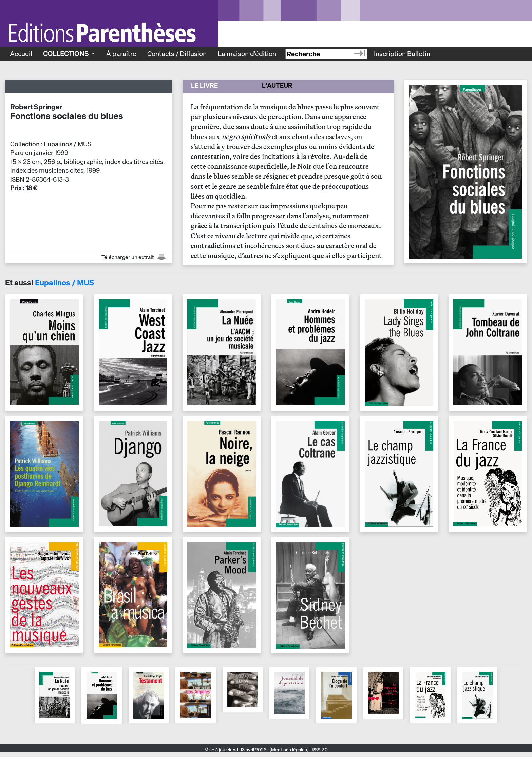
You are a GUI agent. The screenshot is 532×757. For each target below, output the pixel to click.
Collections (66, 54)
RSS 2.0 (319, 750)
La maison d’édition (247, 54)
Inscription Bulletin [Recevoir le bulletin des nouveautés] (402, 54)
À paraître (121, 54)
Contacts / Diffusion (177, 54)
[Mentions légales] (289, 750)
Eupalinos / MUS (64, 283)
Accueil (21, 54)
